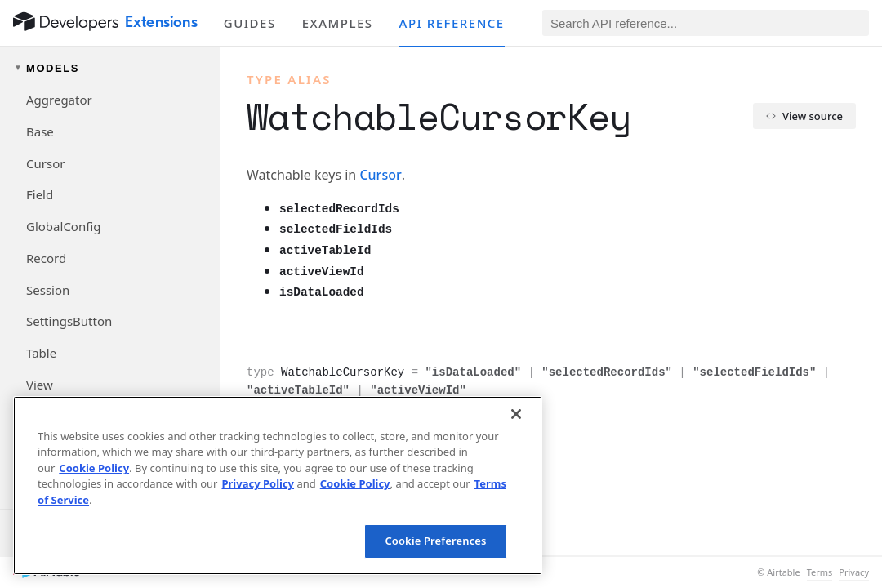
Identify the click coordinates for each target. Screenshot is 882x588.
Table (41, 353)
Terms (820, 572)
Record (46, 258)
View (40, 385)
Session (48, 290)
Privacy (854, 572)
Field (40, 194)
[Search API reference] (706, 23)
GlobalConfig (63, 226)
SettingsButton (69, 321)
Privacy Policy (258, 483)
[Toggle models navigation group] (110, 68)
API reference (452, 23)
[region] (278, 486)
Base (40, 131)
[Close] (516, 414)
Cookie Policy (94, 468)
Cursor (45, 163)
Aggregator (59, 100)
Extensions (161, 22)
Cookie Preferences (435, 541)
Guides (250, 23)
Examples (338, 23)
